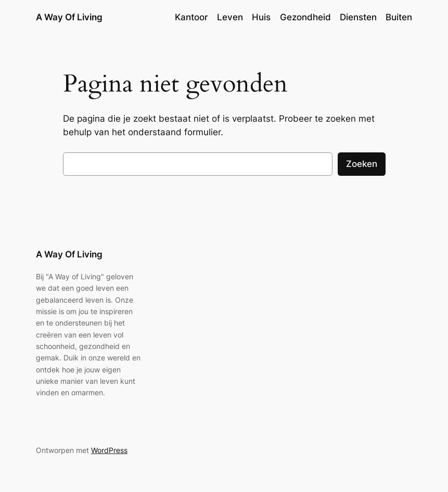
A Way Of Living (69, 17)
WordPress (109, 450)
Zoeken (362, 164)
